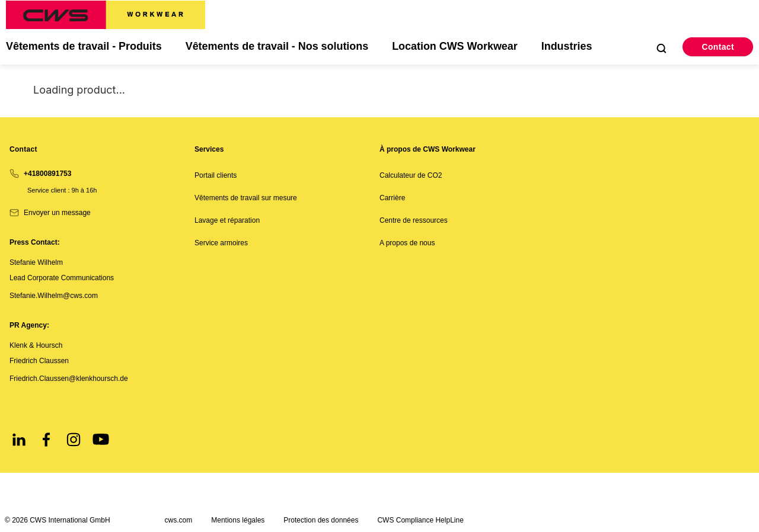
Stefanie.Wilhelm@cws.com (54, 296)
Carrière (392, 198)
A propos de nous (407, 243)
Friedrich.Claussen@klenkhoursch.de (69, 379)
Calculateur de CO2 (411, 176)
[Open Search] (661, 48)
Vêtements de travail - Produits (84, 47)
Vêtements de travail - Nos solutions (278, 47)
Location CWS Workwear (457, 47)
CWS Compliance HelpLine (420, 520)
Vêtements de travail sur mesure (246, 198)
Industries (569, 47)
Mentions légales (238, 520)
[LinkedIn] (19, 440)
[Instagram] (74, 440)
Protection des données (321, 520)
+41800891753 (47, 174)
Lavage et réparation (227, 221)
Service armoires (221, 243)
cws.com (179, 520)
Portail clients (216, 176)
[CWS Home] (106, 15)
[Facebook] (46, 440)
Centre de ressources (414, 221)
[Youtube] (101, 440)
